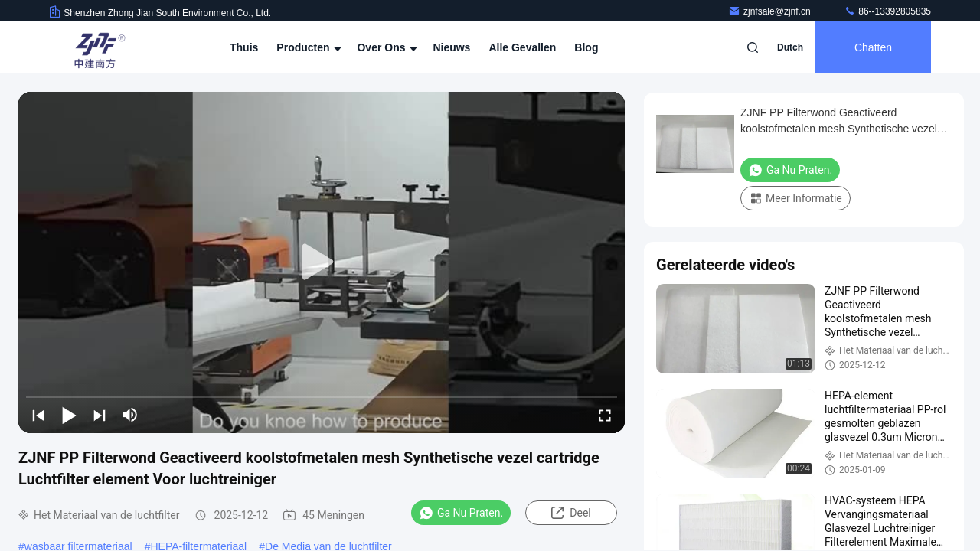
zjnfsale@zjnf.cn (771, 11)
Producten (307, 47)
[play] (322, 262)
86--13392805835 (887, 11)
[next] (100, 415)
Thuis (244, 47)
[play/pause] (69, 415)
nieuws (451, 47)
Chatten (873, 47)
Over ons (385, 47)
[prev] (38, 415)
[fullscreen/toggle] (605, 415)
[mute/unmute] (130, 415)
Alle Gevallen (522, 47)
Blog (586, 47)
